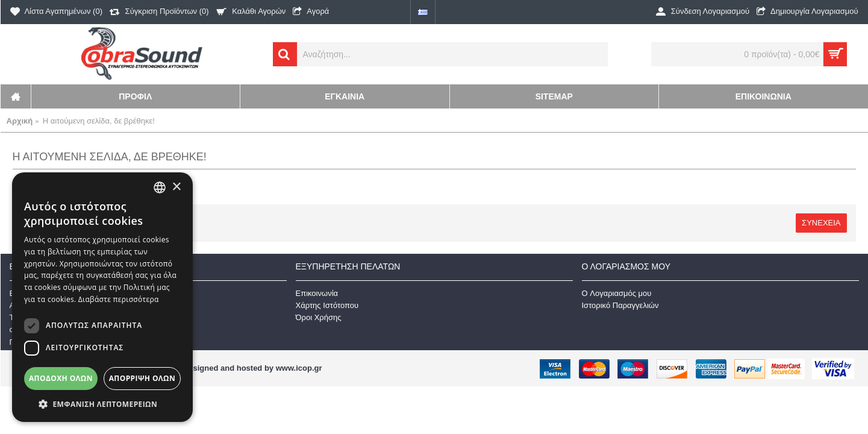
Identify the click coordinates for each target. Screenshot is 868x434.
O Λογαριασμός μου (617, 293)
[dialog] (102, 297)
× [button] (176, 187)
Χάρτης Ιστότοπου (327, 305)
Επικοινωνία (317, 293)
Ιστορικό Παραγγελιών (620, 305)
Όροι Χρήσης (319, 317)
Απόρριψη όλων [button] (142, 378)
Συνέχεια (821, 223)
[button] (102, 404)
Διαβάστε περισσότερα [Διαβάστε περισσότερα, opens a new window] (119, 299)
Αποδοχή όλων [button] (61, 378)
